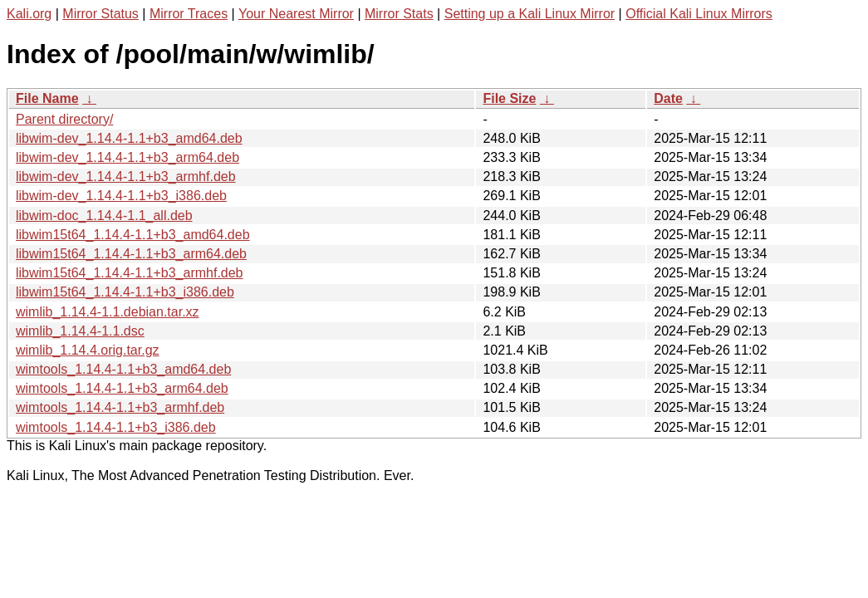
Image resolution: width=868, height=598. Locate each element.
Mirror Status (101, 14)
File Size (509, 98)
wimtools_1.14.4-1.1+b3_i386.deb (116, 427)
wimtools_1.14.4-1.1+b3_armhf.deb (120, 407)
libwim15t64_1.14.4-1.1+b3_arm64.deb (131, 254)
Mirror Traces (189, 14)
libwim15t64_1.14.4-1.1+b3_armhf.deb (130, 273)
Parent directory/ (64, 119)
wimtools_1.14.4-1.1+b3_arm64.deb (122, 388)
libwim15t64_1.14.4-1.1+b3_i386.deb (125, 292)
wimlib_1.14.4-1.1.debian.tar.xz (108, 312)
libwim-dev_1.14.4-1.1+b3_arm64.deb (128, 157)
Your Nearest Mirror (296, 14)
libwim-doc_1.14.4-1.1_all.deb (104, 216)
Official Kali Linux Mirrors (699, 14)
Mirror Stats (399, 14)
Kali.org (29, 14)
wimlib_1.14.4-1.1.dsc (80, 331)
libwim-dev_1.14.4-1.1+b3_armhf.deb (126, 176)
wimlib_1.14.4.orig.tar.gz (88, 350)
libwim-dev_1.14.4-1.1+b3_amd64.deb (129, 138)
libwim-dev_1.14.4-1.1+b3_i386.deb (121, 196)
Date (668, 98)
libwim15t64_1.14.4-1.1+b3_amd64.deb (133, 235)
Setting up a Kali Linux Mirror (530, 14)
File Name (47, 98)
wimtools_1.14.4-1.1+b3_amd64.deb (123, 369)
